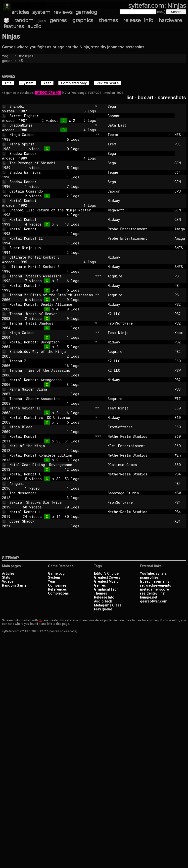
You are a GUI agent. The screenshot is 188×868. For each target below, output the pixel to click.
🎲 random (19, 20)
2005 (6, 356)
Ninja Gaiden (51, 135)
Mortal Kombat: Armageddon (51, 380)
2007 (6, 394)
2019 (6, 507)
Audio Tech (103, 601)
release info (138, 20)
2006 (6, 366)
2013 (6, 460)
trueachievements (155, 581)
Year (52, 581)
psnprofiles (149, 577)
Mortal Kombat (51, 201)
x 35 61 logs (49, 441)
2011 (6, 441)
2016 (6, 488)
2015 (6, 479)
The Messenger (51, 493)
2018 (6, 498)
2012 (6, 451)
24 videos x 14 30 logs (49, 517)
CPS (181, 191)
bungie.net (149, 597)
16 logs (49, 366)
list (130, 98)
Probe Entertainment (139, 229)
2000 (6, 300)
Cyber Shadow (51, 521)
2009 (6, 432)
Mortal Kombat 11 (51, 512)
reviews (63, 12)
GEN (181, 163)
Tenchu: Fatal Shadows (51, 323)
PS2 (181, 304)
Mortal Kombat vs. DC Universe (51, 417)
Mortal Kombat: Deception (51, 342)
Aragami (51, 484)
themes (108, 20)
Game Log (56, 573)
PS (181, 276)
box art (146, 98)
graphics (83, 20)
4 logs (66, 130)
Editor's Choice (106, 573)
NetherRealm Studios (139, 436)
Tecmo (139, 135)
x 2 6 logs (49, 413)
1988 (23, 130)
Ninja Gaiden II (51, 408)
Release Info (104, 597)
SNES (181, 248)
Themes (101, 593)
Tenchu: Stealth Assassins (51, 276)
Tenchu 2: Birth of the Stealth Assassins (51, 295)
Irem (139, 144)
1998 (6, 281)
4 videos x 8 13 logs (49, 224)
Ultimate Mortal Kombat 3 (51, 257)
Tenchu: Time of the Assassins (51, 370)
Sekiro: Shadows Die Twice (51, 502)
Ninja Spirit (51, 144)
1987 (23, 111)
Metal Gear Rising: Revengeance (51, 465)
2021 (6, 526)
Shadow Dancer (51, 153)
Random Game (14, 585)
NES (181, 135)
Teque (139, 172)
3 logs (49, 384)
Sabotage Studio (139, 493)
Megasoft (139, 210)
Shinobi (51, 106)
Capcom (139, 116)
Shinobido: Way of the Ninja (51, 351)
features (14, 26)
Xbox (181, 333)
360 (181, 361)
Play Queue (103, 609)
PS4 (181, 474)
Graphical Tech (106, 589)
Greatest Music (106, 581)
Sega (139, 106)
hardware (170, 20)
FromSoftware (139, 323)
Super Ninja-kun (51, 248)
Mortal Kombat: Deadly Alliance (51, 304)
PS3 (181, 389)
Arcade (8, 120)
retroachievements (156, 585)
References (57, 589)
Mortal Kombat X (51, 474)
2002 (6, 309)
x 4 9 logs (49, 309)
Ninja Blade (51, 427)
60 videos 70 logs (49, 507)
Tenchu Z (51, 361)
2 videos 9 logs (49, 318)
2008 (6, 403)
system (41, 12)
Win (181, 455)
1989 (23, 158)
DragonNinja (51, 125)
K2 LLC (139, 314)
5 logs (66, 111)
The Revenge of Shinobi (51, 163)
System (8, 111)
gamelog (86, 12)
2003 (6, 318)
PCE (181, 144)
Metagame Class (108, 605)
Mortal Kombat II (51, 238)
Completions (58, 593)
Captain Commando (51, 191)
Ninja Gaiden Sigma (51, 389)
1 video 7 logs (49, 186)
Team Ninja (139, 333)
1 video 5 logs (49, 168)
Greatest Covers (107, 577)
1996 (6, 271)
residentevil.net (153, 593)
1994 (6, 243)
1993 (6, 215)
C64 (181, 172)
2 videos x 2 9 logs (66, 120)
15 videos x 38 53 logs (49, 479)
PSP (181, 370)
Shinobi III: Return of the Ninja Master (51, 210)
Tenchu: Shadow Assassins (51, 399)
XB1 (181, 521)
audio (34, 26)
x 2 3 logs (49, 460)
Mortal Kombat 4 (51, 285)
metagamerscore (154, 589)
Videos (8, 581)
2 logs (49, 252)
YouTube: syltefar (154, 573)
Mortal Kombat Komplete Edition (51, 455)
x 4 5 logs (49, 290)
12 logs (49, 469)
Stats (6, 577)
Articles (8, 573)
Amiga (181, 229)
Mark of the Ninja (51, 446)
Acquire (139, 276)
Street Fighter (51, 116)
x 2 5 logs (49, 347)
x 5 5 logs (49, 422)
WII (181, 399)
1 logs (49, 177)
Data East (139, 125)
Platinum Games (139, 465)
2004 (6, 328)
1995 (23, 262)
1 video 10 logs (49, 149)
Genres (100, 585)
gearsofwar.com (154, 601)
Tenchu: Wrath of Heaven (51, 314)
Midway (139, 201)
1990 (6, 177)
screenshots (172, 98)
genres (58, 20)
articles (20, 12)
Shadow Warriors (51, 172)
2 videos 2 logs (49, 196)
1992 (23, 205)
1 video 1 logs (49, 488)
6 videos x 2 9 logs (49, 300)
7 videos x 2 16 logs (49, 281)
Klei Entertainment (139, 446)
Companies (57, 585)
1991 (6, 196)
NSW (181, 493)
